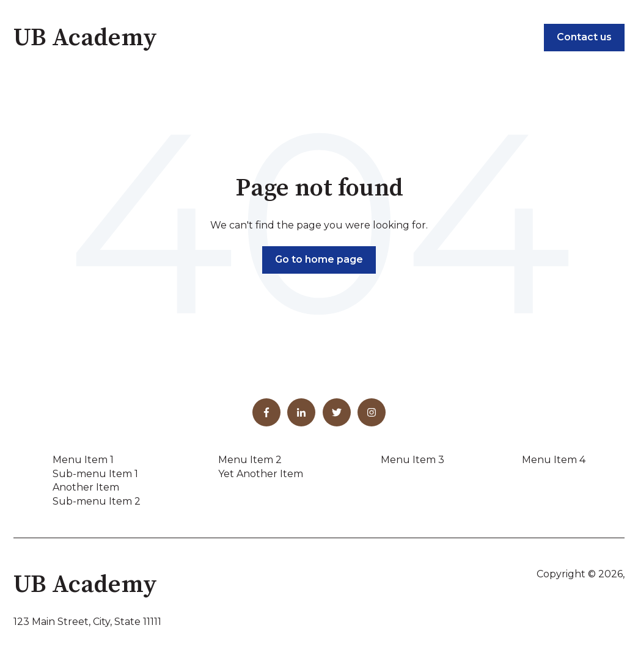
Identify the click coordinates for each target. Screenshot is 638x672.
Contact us (584, 37)
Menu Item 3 (413, 460)
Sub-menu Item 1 (95, 474)
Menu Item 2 (250, 460)
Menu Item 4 (554, 460)
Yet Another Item (261, 474)
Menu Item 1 (83, 460)
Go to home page (319, 259)
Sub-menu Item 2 (97, 501)
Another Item (86, 487)
